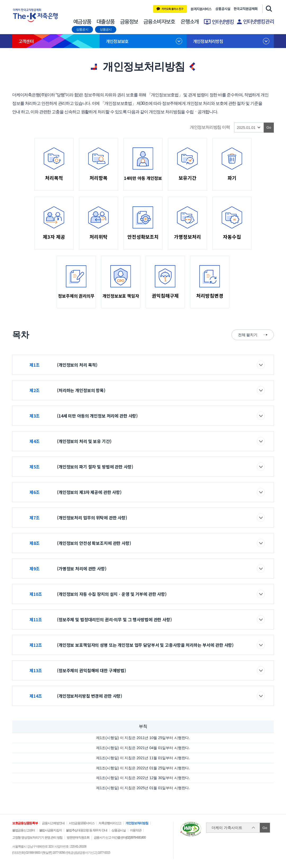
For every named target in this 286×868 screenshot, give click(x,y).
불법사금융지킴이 (51, 830)
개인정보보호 (117, 41)
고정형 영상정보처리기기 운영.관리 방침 (37, 837)
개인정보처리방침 (208, 41)
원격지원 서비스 (201, 9)
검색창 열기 (268, 8)
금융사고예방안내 (53, 823)
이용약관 (136, 830)
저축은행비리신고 (110, 823)
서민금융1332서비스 (82, 823)
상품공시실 (223, 9)
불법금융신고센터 (24, 830)
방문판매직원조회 (78, 837)
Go (265, 828)
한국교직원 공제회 (246, 9)
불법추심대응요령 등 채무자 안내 (87, 830)
